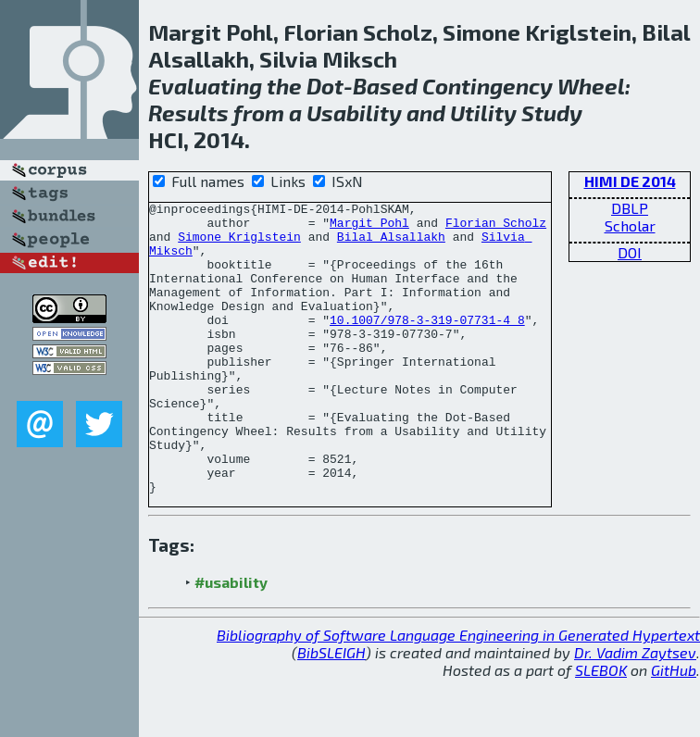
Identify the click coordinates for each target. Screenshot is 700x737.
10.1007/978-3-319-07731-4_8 (427, 344)
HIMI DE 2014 (630, 181)
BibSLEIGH (331, 711)
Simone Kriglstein (239, 244)
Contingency (487, 86)
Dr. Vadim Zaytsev (635, 711)
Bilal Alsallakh (391, 244)
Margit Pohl (369, 228)
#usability (231, 640)
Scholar (630, 225)
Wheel (591, 86)
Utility (483, 112)
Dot (325, 86)
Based (385, 86)
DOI (630, 252)
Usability (354, 112)
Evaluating (205, 86)
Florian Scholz (496, 228)
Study (552, 112)
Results (188, 112)
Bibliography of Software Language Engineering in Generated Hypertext (458, 693)
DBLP (630, 208)
